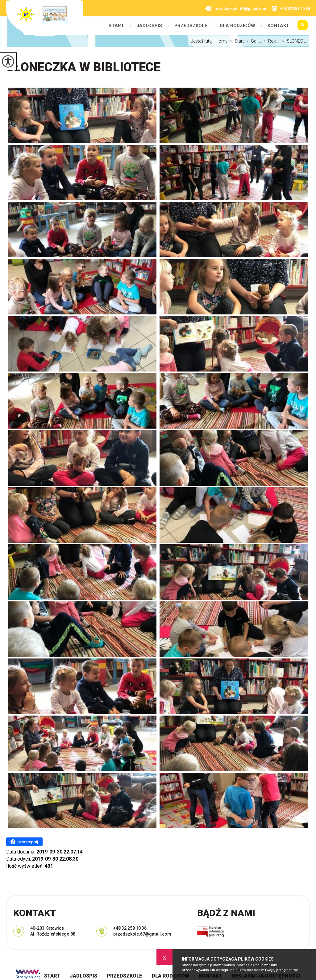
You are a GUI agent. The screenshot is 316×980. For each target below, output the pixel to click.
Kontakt (278, 26)
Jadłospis (149, 26)
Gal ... (252, 41)
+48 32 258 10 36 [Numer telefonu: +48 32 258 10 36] (130, 928)
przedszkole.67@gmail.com (236, 8)
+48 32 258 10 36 (291, 8)
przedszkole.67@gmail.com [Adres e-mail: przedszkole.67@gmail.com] (142, 934)
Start (116, 26)
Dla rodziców (237, 26)
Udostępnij (24, 842)
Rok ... (270, 41)
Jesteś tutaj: (203, 41)
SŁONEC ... (293, 41)
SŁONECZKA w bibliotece (83, 67)
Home (221, 41)
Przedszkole (191, 26)
